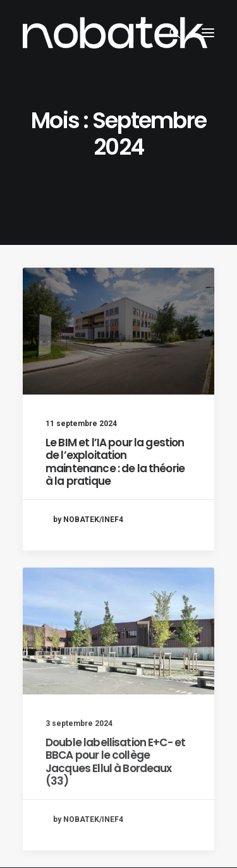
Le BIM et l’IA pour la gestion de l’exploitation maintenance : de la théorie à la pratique (115, 462)
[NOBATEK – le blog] (115, 33)
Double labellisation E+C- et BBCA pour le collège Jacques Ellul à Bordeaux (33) (115, 805)
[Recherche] (169, 33)
